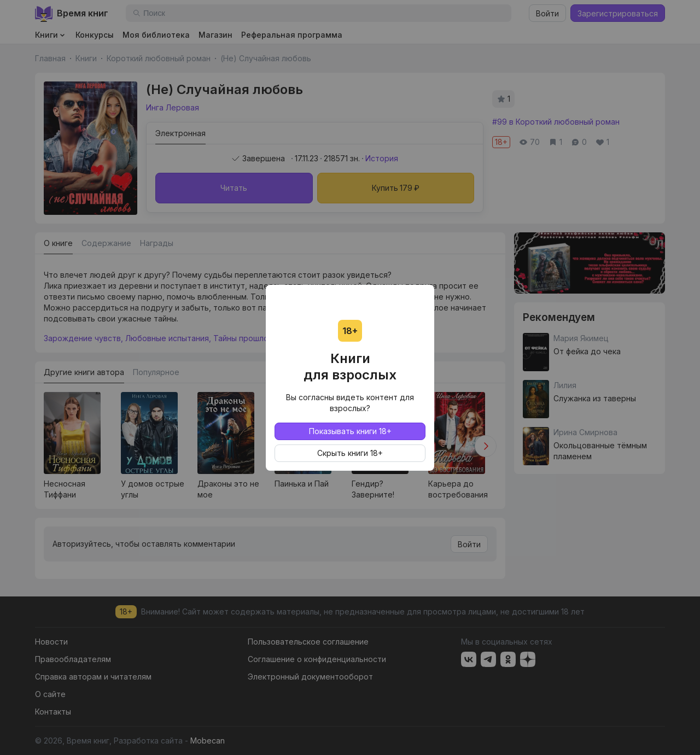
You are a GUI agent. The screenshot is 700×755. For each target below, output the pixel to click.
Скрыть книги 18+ (350, 453)
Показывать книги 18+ (350, 431)
